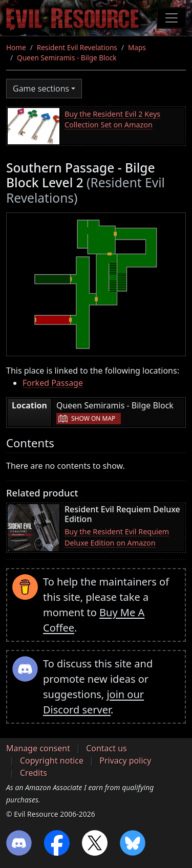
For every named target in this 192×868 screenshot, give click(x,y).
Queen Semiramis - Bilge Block (67, 58)
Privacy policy (125, 761)
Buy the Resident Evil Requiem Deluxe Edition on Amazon (117, 537)
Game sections (41, 89)
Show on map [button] (93, 418)
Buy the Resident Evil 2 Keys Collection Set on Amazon (112, 120)
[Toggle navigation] (172, 18)
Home (16, 47)
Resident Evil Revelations (77, 47)
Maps (137, 47)
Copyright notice (52, 761)
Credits (34, 773)
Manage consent (38, 748)
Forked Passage (53, 383)
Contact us (106, 748)
